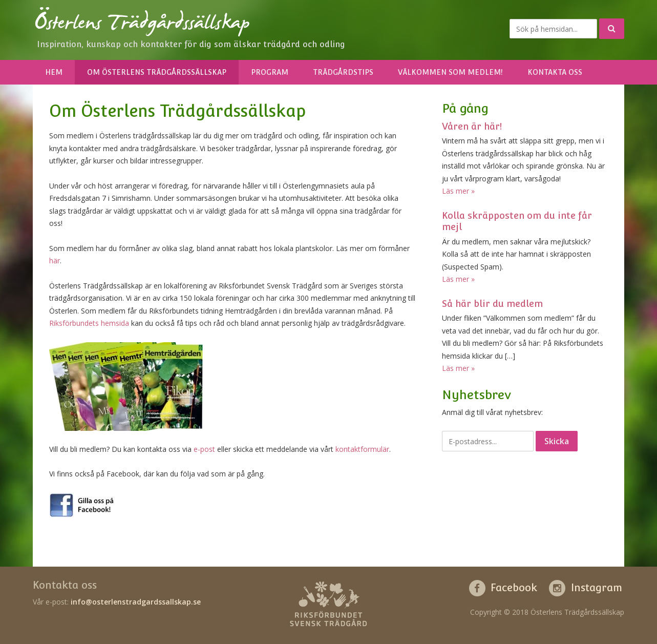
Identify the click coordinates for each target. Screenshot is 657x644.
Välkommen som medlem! (450, 72)
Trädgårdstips (343, 72)
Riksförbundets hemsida (89, 323)
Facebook (514, 588)
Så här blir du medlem (492, 304)
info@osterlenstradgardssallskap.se (136, 602)
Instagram (597, 588)
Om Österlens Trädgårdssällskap (157, 72)
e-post (204, 449)
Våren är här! (472, 126)
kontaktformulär (362, 449)
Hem (54, 72)
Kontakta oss (555, 72)
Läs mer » (458, 191)
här (55, 261)
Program (270, 72)
